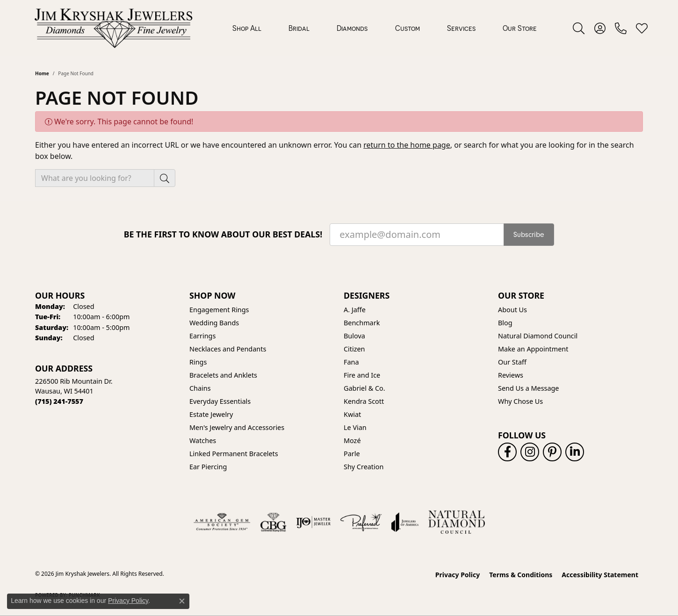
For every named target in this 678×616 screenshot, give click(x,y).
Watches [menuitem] (203, 441)
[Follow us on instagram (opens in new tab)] (530, 452)
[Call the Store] (59, 401)
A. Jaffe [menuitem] (355, 310)
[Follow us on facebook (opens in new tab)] (507, 452)
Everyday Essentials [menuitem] (220, 401)
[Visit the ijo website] (314, 522)
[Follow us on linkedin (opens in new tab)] (575, 452)
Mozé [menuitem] (352, 441)
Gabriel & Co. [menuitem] (364, 388)
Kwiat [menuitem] (352, 414)
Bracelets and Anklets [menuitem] (223, 375)
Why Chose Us (520, 401)
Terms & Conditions (521, 575)
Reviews (511, 375)
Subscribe (529, 235)
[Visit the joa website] (405, 522)
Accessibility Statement (600, 575)
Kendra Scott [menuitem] (364, 401)
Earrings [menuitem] (202, 336)
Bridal (299, 28)
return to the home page (407, 145)
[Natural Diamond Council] (457, 522)
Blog (505, 323)
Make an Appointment (533, 349)
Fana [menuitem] (351, 362)
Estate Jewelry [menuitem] (211, 414)
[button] (579, 28)
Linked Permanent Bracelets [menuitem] (234, 454)
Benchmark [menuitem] (362, 323)
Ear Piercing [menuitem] (208, 467)
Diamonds (352, 28)
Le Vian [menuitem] (355, 427)
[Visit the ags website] (222, 522)
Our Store (520, 28)
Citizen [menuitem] (354, 349)
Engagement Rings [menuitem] (219, 310)
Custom (408, 28)
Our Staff (512, 362)
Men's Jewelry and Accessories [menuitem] (237, 427)
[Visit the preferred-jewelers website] (361, 522)
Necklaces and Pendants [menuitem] (228, 349)
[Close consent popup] (182, 601)
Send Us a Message (528, 388)
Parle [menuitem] (352, 454)
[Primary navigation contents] (385, 28)
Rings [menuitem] (198, 362)
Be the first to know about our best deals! (223, 234)
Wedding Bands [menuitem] (214, 323)
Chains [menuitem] (200, 388)
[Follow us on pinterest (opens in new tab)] (552, 452)
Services (461, 28)
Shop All (247, 28)
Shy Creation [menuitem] (364, 467)
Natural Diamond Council (538, 336)
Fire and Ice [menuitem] (362, 375)
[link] (621, 28)
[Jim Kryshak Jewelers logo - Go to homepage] (113, 28)
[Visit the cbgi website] (273, 522)
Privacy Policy (458, 575)
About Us (512, 310)
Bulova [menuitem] (354, 336)
